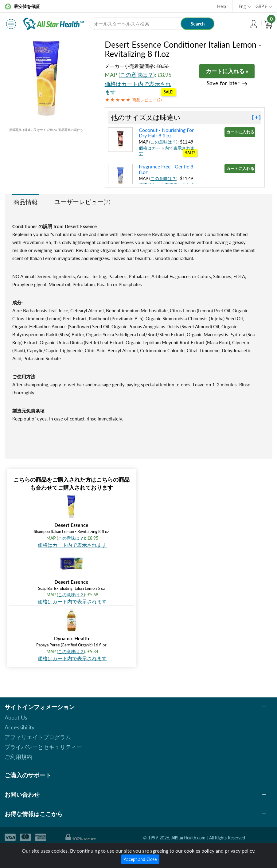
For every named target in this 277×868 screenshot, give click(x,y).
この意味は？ (137, 75)
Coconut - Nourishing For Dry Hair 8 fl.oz (166, 133)
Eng (242, 6)
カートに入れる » (227, 71)
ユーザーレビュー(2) (82, 202)
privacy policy (240, 851)
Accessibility (20, 727)
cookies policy (199, 851)
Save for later (223, 83)
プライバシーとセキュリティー (43, 747)
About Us (16, 717)
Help (222, 6)
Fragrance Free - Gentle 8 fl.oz (166, 169)
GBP (261, 6)
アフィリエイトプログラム (38, 737)
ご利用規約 (18, 757)
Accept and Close (140, 859)
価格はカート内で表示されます (72, 545)
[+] (256, 117)
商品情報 (25, 202)
